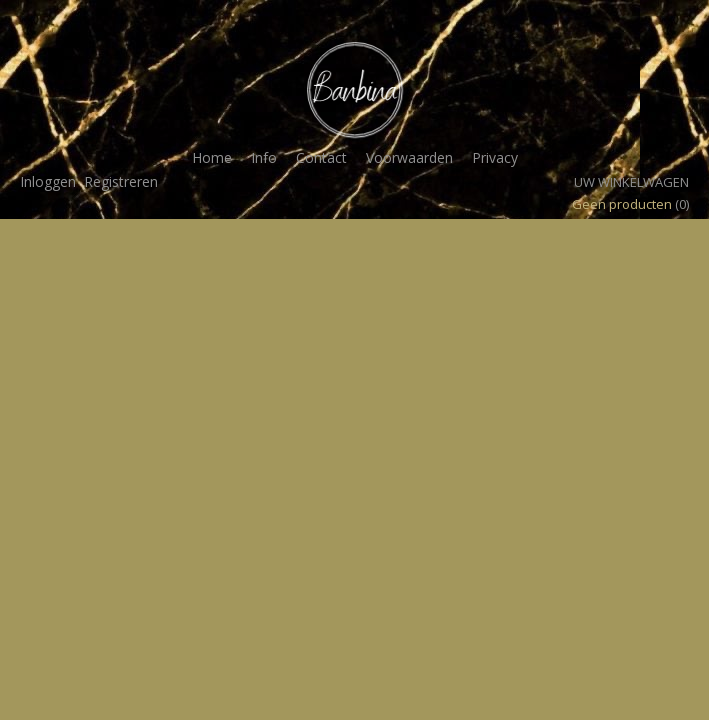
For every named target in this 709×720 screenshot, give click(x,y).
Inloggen (48, 181)
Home (212, 157)
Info (264, 157)
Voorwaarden (409, 157)
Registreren (121, 181)
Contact (321, 157)
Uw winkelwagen (631, 182)
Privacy (495, 157)
